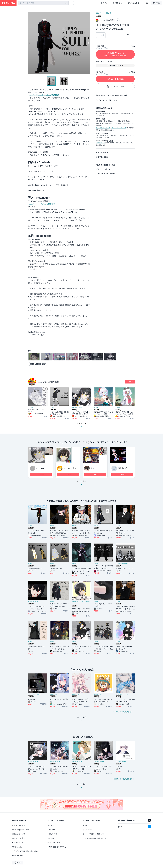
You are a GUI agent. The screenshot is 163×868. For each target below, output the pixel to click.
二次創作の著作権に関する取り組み (25, 851)
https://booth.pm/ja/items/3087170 (42, 204)
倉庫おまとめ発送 (54, 843)
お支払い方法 (103, 157)
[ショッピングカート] (147, 3)
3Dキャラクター (77, 408)
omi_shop (40, 468)
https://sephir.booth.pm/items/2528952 (43, 95)
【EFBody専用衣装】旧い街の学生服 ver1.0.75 (59, 413)
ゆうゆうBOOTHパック (119, 128)
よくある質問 (88, 830)
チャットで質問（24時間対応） (94, 834)
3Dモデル (99, 13)
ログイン (104, 3)
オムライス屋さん (71, 468)
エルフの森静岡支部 (49, 382)
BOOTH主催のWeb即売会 (57, 847)
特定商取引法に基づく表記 (105, 165)
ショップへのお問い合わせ (105, 174)
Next (89, 43)
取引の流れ (102, 153)
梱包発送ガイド (18, 843)
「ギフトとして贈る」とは (108, 100)
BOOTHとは (118, 3)
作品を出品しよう (134, 3)
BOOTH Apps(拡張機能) (21, 830)
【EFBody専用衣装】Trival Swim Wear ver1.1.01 (103, 413)
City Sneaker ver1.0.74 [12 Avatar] (38, 411)
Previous (30, 43)
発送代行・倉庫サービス (21, 838)
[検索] (66, 3)
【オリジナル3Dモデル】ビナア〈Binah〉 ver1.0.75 (81, 413)
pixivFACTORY (100, 143)
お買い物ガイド (53, 830)
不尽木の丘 (122, 468)
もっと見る (81, 483)
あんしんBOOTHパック (103, 128)
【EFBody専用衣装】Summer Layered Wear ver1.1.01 (125, 413)
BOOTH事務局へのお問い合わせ (94, 838)
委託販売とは (17, 847)
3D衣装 (109, 13)
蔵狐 (93, 468)
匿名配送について (19, 834)
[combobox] (43, 3)
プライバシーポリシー (104, 169)
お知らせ (86, 825)
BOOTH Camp (17, 856)
